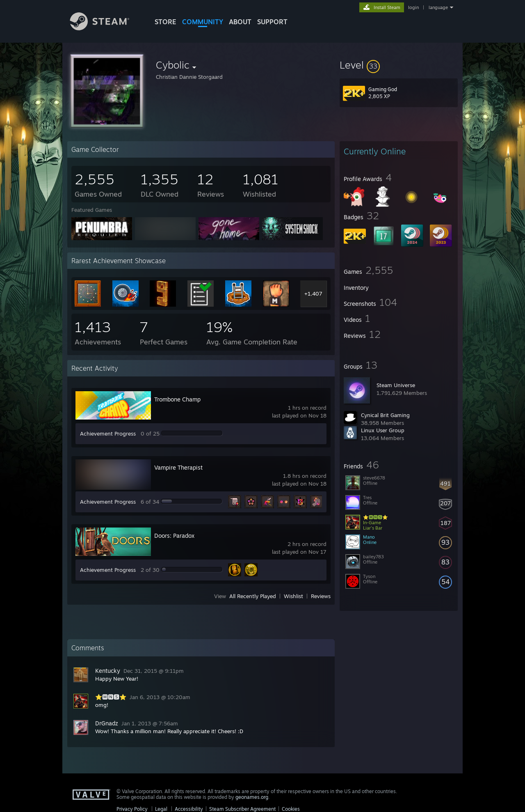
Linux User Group (383, 430)
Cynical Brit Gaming (385, 415)
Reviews (321, 596)
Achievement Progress (108, 434)
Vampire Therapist (178, 467)
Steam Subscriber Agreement (242, 809)
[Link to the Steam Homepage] (106, 28)
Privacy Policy (132, 809)
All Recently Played (253, 596)
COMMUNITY (203, 22)
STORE (165, 22)
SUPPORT (272, 22)
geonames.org (252, 797)
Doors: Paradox (174, 536)
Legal (161, 809)
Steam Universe (396, 385)
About (240, 22)
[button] (399, 65)
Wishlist (293, 596)
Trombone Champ (177, 399)
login (413, 7)
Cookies (291, 809)
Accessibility (189, 809)
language (438, 7)
